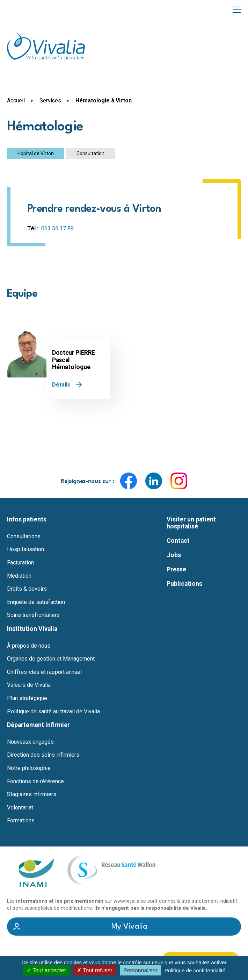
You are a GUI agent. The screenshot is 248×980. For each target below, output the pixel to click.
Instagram (179, 481)
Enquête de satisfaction (36, 602)
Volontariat (20, 808)
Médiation (19, 576)
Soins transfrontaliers (33, 615)
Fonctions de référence (35, 781)
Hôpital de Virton (36, 153)
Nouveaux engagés (30, 742)
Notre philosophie (29, 768)
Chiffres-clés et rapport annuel (44, 672)
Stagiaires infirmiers (32, 794)
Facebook (129, 481)
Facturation (20, 563)
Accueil (16, 100)
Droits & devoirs (27, 589)
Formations (21, 821)
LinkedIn (154, 481)
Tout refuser (95, 970)
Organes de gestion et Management (51, 659)
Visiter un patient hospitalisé (191, 523)
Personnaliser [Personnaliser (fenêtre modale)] (140, 970)
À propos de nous (29, 646)
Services (50, 100)
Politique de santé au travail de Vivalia (53, 712)
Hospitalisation (25, 549)
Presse (176, 569)
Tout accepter (46, 970)
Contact (178, 541)
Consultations (24, 536)
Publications (184, 584)
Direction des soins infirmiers (43, 755)
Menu (237, 9)
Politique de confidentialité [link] (195, 970)
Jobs (174, 555)
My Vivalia (130, 927)
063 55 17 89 (57, 228)
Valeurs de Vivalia (29, 685)
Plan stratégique (27, 698)
